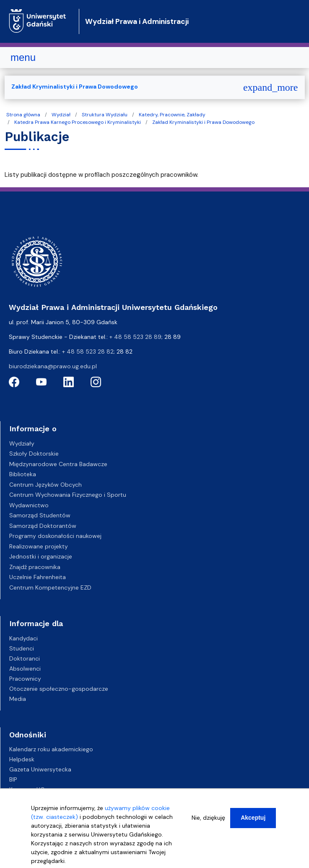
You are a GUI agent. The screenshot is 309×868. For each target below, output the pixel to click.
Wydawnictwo (29, 505)
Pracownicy (25, 679)
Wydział (61, 115)
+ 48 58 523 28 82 (88, 351)
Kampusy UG (27, 789)
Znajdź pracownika (35, 567)
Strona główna (23, 115)
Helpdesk (22, 759)
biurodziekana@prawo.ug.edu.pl (53, 366)
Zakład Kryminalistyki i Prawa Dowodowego (203, 122)
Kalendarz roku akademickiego (51, 749)
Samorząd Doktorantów (43, 526)
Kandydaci (23, 638)
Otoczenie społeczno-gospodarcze (59, 689)
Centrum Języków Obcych (45, 485)
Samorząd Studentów (40, 515)
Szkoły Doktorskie (34, 454)
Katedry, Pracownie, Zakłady (172, 115)
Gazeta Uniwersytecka (40, 769)
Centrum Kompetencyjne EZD (50, 587)
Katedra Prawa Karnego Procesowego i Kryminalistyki (78, 122)
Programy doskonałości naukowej (55, 536)
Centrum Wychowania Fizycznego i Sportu (68, 495)
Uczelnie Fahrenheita (38, 577)
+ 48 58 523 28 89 (135, 337)
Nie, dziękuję (208, 820)
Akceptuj (253, 820)
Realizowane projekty (39, 546)
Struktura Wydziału (105, 115)
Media (18, 699)
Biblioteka (23, 474)
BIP (13, 779)
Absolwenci (25, 669)
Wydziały (22, 443)
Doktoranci (25, 658)
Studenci (22, 648)
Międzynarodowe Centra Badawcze (58, 464)
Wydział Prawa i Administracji (137, 21)
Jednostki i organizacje (41, 556)
